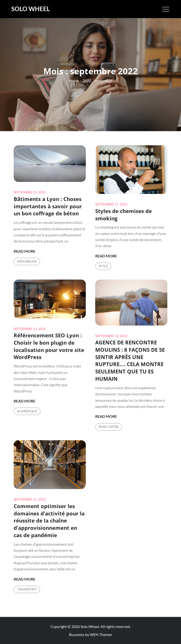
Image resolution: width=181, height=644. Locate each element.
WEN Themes (101, 634)
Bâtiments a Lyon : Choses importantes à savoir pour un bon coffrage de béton (48, 206)
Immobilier (27, 261)
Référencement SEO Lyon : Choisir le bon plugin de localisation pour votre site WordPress (49, 346)
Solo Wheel (31, 9)
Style (103, 266)
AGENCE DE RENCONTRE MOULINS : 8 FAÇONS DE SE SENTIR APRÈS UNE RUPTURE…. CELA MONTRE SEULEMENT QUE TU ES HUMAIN (130, 360)
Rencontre (109, 427)
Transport (27, 589)
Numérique (27, 411)
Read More (25, 251)
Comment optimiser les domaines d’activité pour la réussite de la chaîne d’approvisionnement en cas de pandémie (49, 521)
